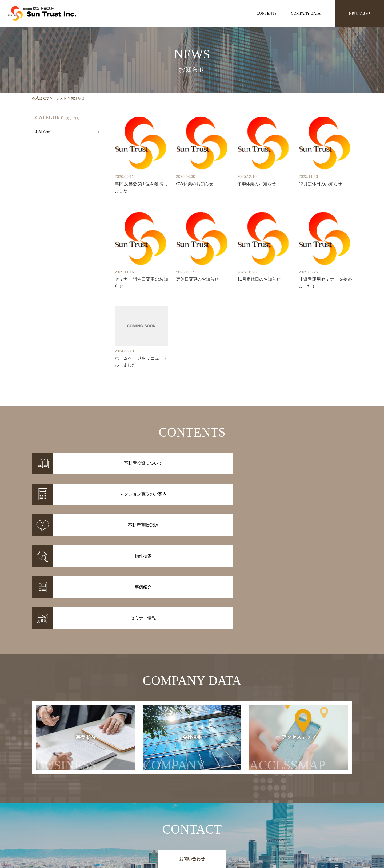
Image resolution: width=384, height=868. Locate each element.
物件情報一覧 (156, 820)
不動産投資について (209, 820)
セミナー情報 (269, 827)
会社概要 (179, 643)
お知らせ (43, 132)
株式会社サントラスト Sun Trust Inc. (75, 807)
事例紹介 (152, 827)
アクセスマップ (298, 643)
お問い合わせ (359, 13)
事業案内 (66, 643)
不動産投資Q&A (205, 834)
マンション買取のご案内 (212, 827)
